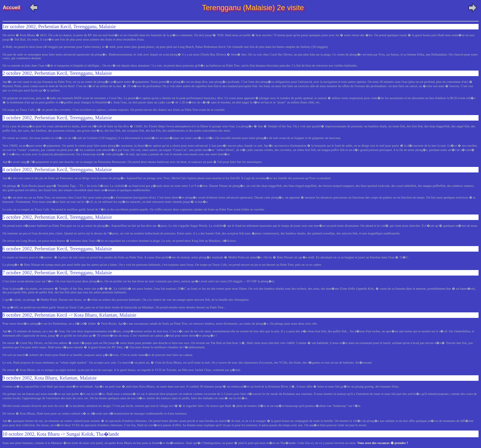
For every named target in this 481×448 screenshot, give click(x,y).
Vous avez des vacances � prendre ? (383, 443)
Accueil (15, 8)
